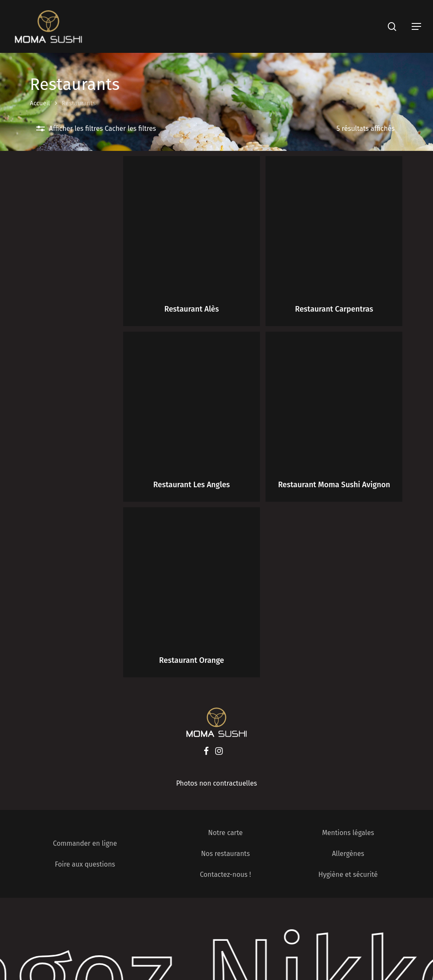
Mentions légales (348, 833)
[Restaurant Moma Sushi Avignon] (334, 400)
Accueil (40, 103)
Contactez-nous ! (225, 874)
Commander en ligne (85, 843)
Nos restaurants (226, 854)
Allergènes (348, 854)
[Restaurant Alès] (192, 224)
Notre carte (225, 833)
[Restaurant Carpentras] (334, 224)
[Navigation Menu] (416, 26)
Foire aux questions (85, 864)
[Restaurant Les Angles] (192, 400)
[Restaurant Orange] (192, 576)
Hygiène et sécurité (348, 874)
